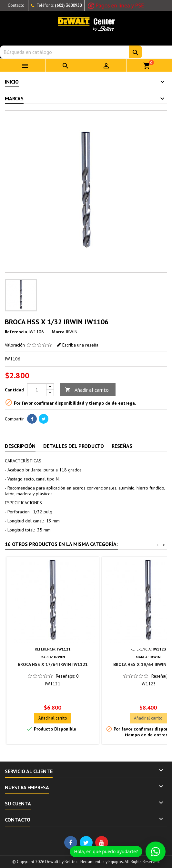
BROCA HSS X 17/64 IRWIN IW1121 (53, 664)
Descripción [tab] (20, 446)
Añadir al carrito (87, 390)
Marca (58, 332)
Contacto (16, 5)
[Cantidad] (37, 390)
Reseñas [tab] (122, 446)
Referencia (16, 332)
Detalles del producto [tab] (74, 446)
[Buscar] (86, 52)
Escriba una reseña (80, 345)
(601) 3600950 (68, 5)
